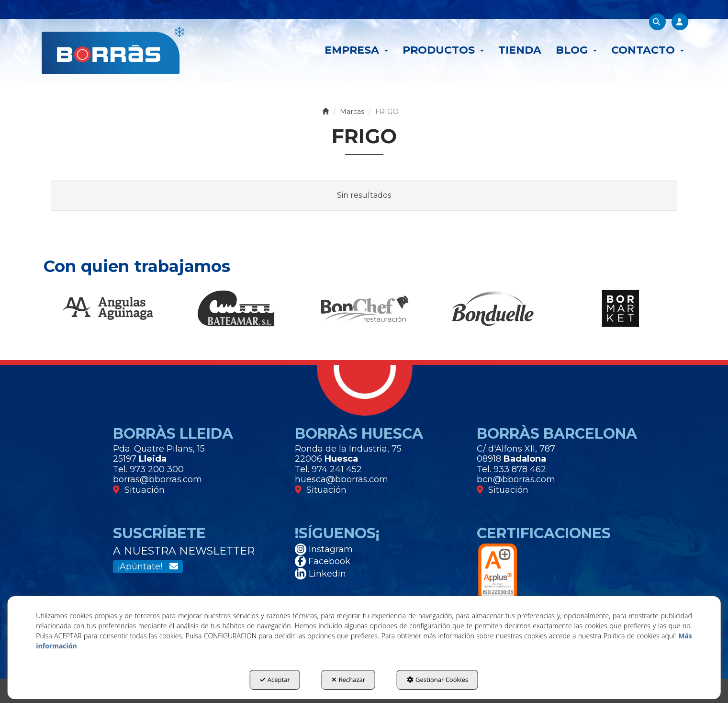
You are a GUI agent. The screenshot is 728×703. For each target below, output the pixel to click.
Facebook (323, 561)
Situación (139, 490)
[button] (113, 50)
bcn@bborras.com (516, 479)
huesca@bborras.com (342, 479)
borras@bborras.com (157, 479)
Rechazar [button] (348, 680)
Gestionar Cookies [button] (437, 680)
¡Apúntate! (148, 567)
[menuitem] (356, 50)
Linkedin (320, 574)
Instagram (324, 549)
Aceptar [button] (275, 680)
